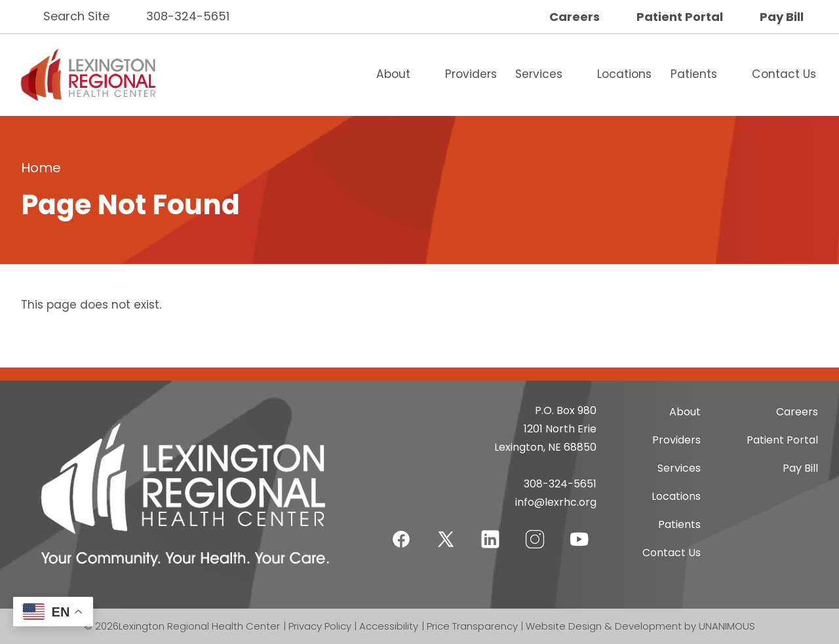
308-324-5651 (188, 16)
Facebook (401, 531)
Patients (694, 74)
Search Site (76, 16)
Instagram (535, 531)
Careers (575, 17)
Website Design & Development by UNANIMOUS (640, 626)
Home (41, 168)
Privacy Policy (320, 626)
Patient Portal (680, 17)
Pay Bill (782, 17)
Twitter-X (446, 539)
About (393, 74)
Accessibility (389, 626)
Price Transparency (472, 626)
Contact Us (784, 74)
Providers (471, 74)
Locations (624, 74)
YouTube (579, 531)
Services (539, 74)
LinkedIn (490, 531)
